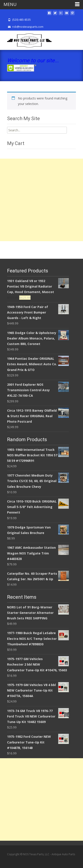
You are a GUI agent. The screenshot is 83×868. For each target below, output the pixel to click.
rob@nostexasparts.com (28, 27)
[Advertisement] (41, 200)
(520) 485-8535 (21, 20)
